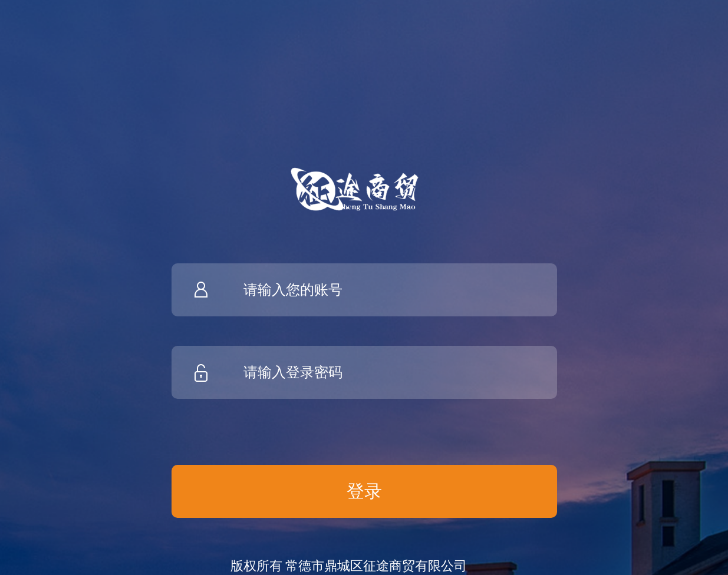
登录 (364, 491)
